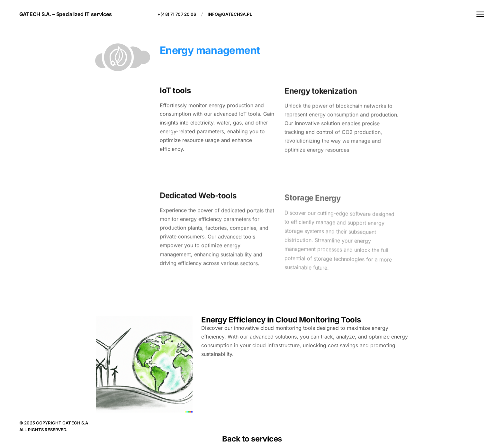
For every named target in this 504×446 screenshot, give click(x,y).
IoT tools (175, 91)
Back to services (252, 439)
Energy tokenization (321, 92)
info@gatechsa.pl (230, 14)
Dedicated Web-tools (198, 197)
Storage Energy (312, 201)
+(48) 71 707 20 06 (177, 14)
